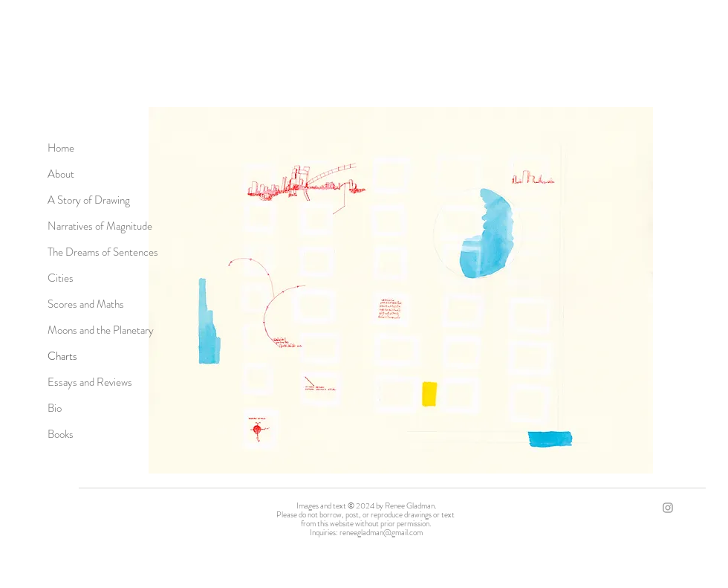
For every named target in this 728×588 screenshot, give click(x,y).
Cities (61, 278)
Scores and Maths (86, 304)
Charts (62, 356)
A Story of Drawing (89, 200)
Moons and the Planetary (101, 330)
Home (61, 148)
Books (61, 434)
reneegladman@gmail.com (381, 532)
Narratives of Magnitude (100, 226)
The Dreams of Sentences (103, 252)
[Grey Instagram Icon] (668, 508)
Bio (55, 408)
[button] (401, 290)
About (61, 174)
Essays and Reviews (90, 382)
